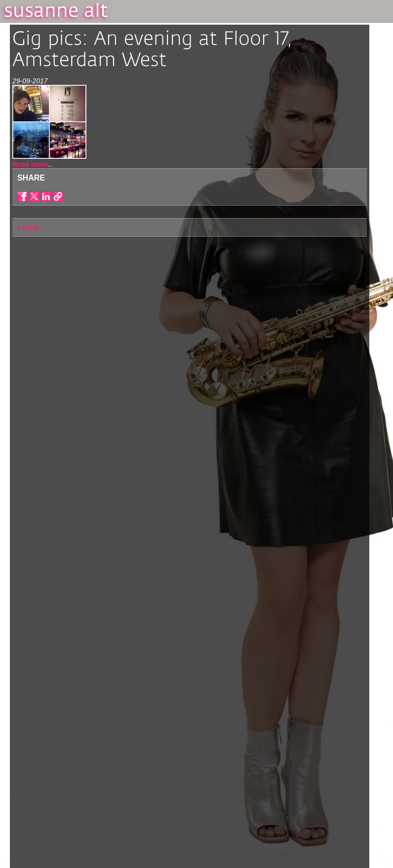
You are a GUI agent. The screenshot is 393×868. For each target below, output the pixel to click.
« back (28, 227)
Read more (30, 164)
